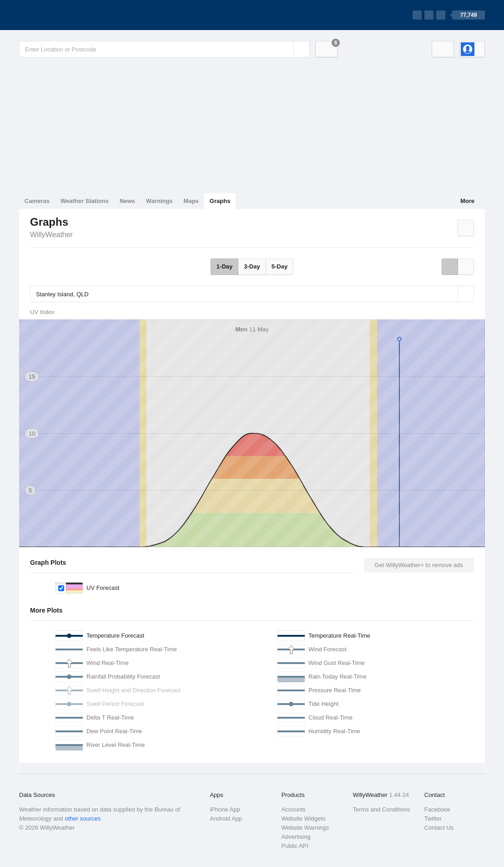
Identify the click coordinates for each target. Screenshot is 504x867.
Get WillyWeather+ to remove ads (419, 565)
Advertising (296, 837)
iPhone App (225, 809)
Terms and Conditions (382, 809)
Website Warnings (305, 828)
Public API (295, 846)
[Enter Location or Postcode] (164, 49)
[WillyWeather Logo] (62, 15)
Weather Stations (85, 201)
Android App (226, 819)
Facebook (437, 809)
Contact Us (439, 828)
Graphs (220, 201)
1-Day (224, 266)
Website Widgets (303, 819)
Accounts (293, 809)
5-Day (280, 266)
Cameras (37, 201)
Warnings (159, 201)
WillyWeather (51, 235)
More (467, 201)
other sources (83, 819)
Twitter (433, 819)
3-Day (252, 266)
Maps (191, 201)
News (127, 201)
